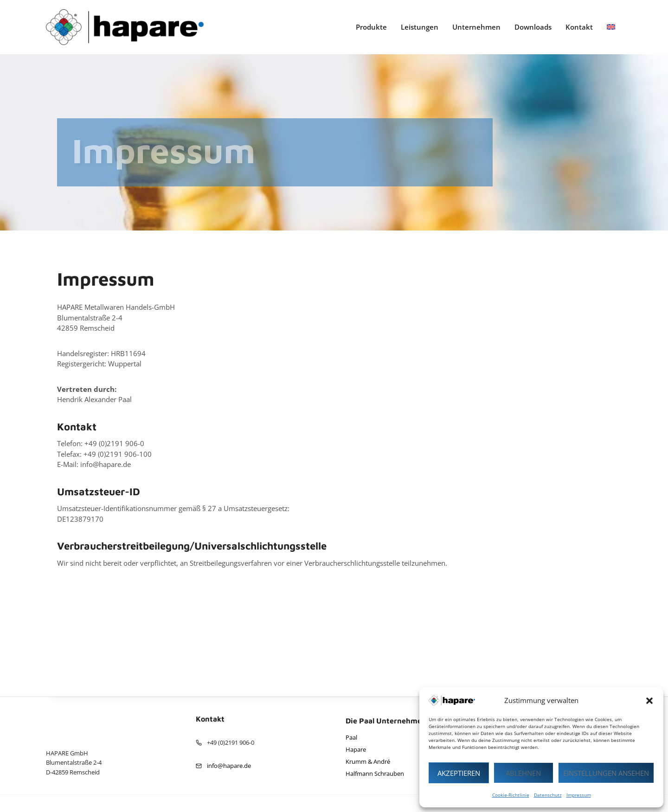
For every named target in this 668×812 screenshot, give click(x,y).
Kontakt (579, 27)
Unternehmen (476, 27)
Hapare (356, 749)
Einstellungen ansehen (606, 773)
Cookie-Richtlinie (511, 795)
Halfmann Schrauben (375, 774)
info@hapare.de (229, 766)
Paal (351, 737)
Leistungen (420, 27)
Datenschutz (548, 795)
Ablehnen (523, 773)
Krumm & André (368, 761)
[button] (649, 701)
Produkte (371, 27)
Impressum (579, 795)
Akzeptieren (459, 773)
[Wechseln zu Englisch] (611, 27)
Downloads (533, 27)
